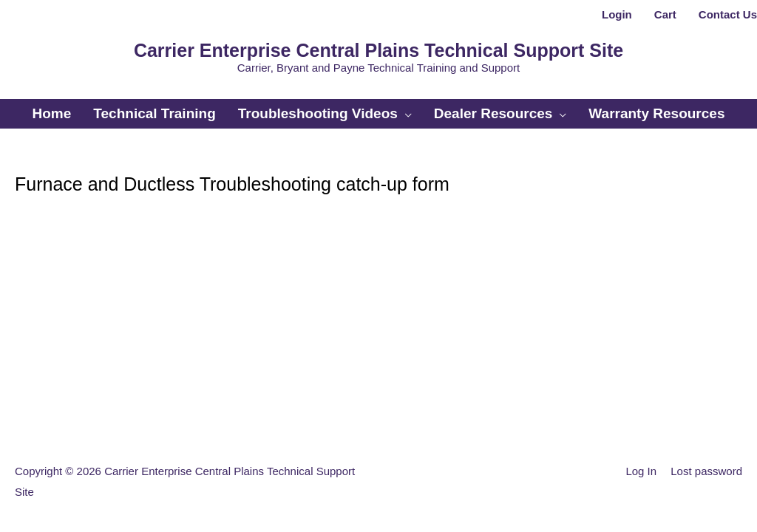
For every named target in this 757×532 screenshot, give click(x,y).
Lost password (706, 471)
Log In (641, 471)
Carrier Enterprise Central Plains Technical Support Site (378, 50)
